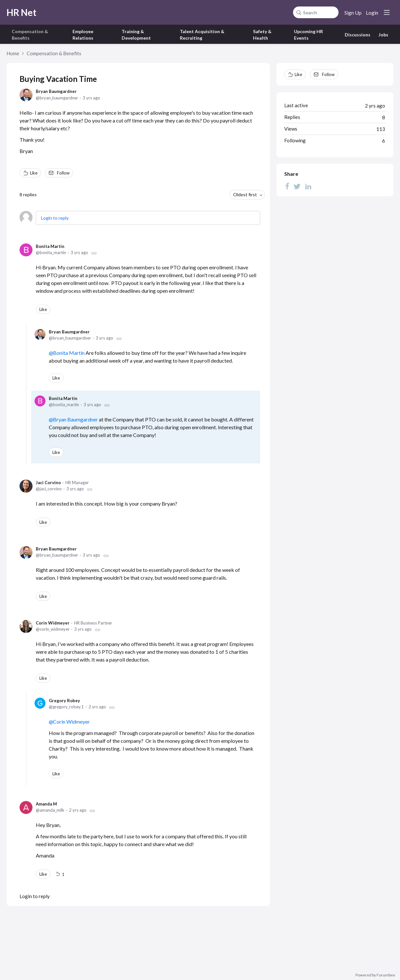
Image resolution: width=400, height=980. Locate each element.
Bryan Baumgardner (56, 91)
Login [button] (372, 13)
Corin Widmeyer (53, 623)
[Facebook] (287, 186)
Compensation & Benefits (54, 53)
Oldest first (245, 194)
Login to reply (55, 218)
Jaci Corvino (48, 483)
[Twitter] (297, 186)
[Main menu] (387, 12)
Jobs (383, 35)
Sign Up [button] (353, 13)
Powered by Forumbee (375, 975)
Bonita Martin (50, 246)
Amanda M (46, 804)
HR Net (21, 12)
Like (34, 173)
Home (13, 53)
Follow (63, 173)
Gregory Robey (64, 701)
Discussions (358, 35)
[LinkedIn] (308, 186)
